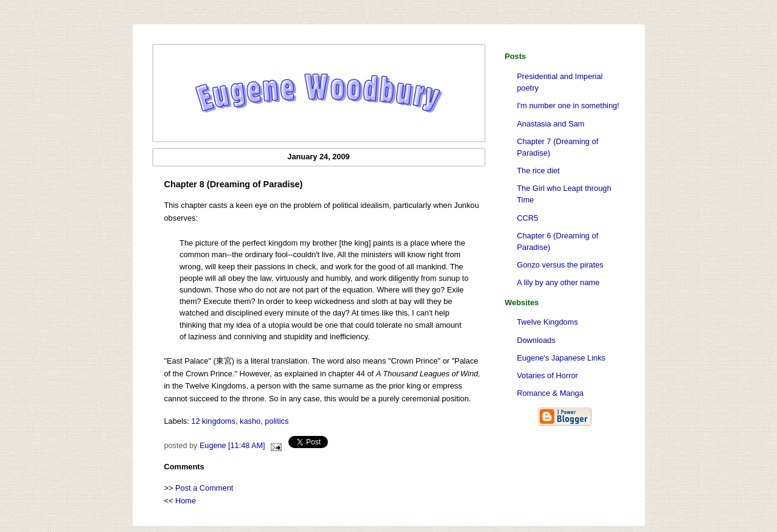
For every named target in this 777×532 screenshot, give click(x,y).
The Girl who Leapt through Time (564, 194)
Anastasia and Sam (551, 124)
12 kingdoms (213, 421)
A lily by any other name (559, 282)
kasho (250, 421)
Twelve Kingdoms (548, 322)
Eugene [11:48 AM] (232, 446)
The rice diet (538, 171)
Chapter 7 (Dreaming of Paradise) (558, 147)
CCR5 (528, 218)
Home (186, 501)
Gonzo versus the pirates (560, 265)
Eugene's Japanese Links (561, 358)
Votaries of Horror (548, 375)
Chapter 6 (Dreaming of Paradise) (558, 241)
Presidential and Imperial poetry (560, 82)
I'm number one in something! (568, 105)
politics (277, 421)
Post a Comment (204, 488)
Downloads (536, 340)
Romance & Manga (551, 393)
